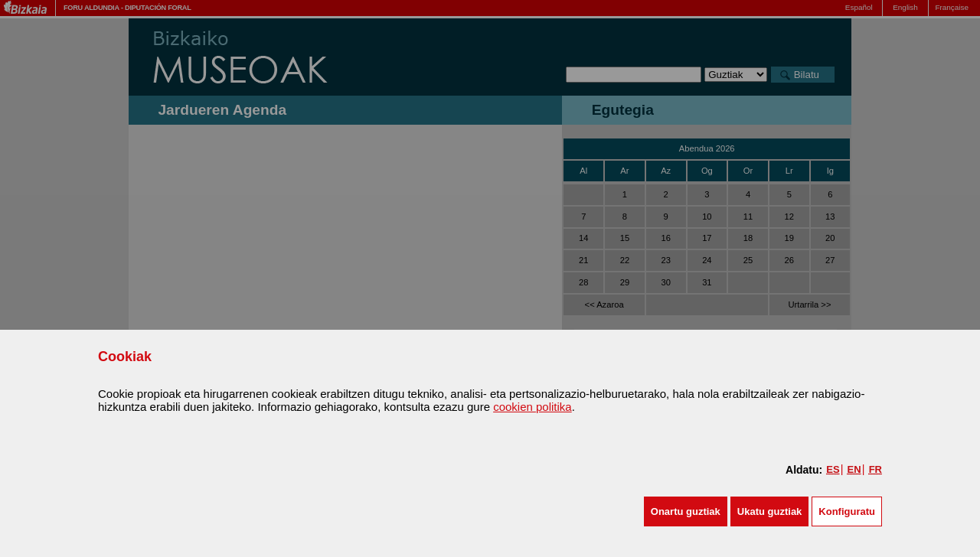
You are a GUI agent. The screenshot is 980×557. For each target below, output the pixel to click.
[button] (686, 511)
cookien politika (532, 407)
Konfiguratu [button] (847, 511)
